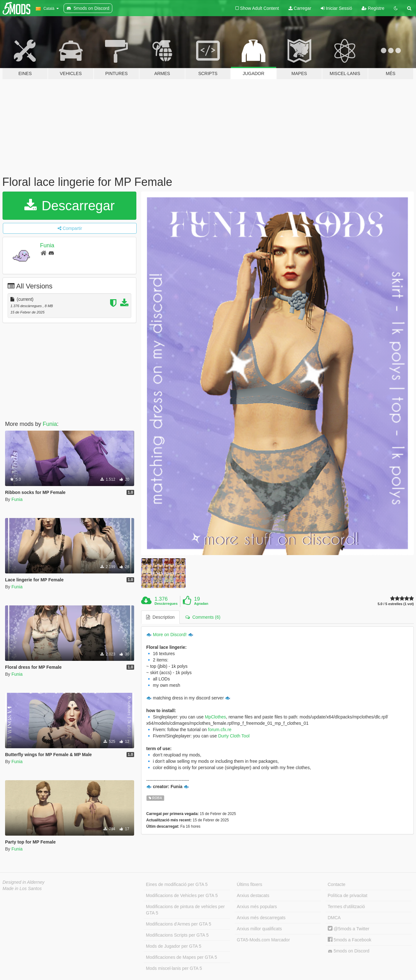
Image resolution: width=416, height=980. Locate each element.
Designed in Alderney (24, 882)
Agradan (201, 604)
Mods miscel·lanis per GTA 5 (174, 968)
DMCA (334, 918)
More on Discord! (170, 635)
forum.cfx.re (220, 730)
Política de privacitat (348, 895)
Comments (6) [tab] (203, 617)
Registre (373, 8)
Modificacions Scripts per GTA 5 (177, 935)
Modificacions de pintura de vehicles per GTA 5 (185, 910)
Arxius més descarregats (261, 918)
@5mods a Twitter (349, 929)
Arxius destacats (253, 895)
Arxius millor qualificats (259, 929)
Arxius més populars (257, 907)
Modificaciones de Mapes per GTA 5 (181, 957)
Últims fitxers (250, 884)
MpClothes (215, 717)
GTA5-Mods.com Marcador (264, 940)
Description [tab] (160, 617)
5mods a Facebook (350, 940)
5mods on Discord (349, 951)
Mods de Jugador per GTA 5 (174, 946)
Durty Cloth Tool (234, 736)
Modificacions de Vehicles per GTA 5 (182, 895)
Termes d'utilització (346, 907)
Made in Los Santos (22, 888)
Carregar (300, 8)
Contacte (337, 884)
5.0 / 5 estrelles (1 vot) (396, 604)
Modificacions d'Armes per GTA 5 (178, 924)
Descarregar (70, 206)
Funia (47, 245)
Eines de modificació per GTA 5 (177, 884)
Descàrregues (166, 604)
